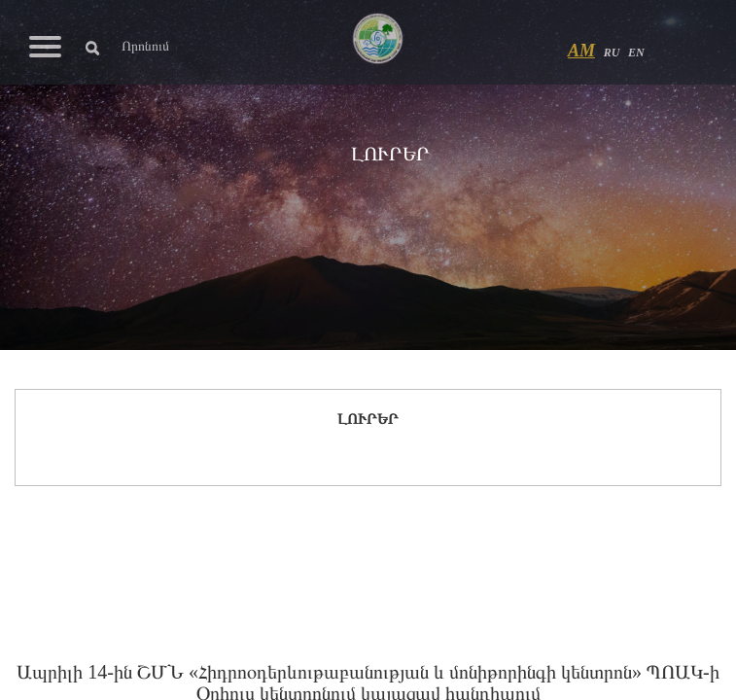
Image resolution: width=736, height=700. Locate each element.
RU (612, 52)
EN (636, 52)
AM (581, 51)
